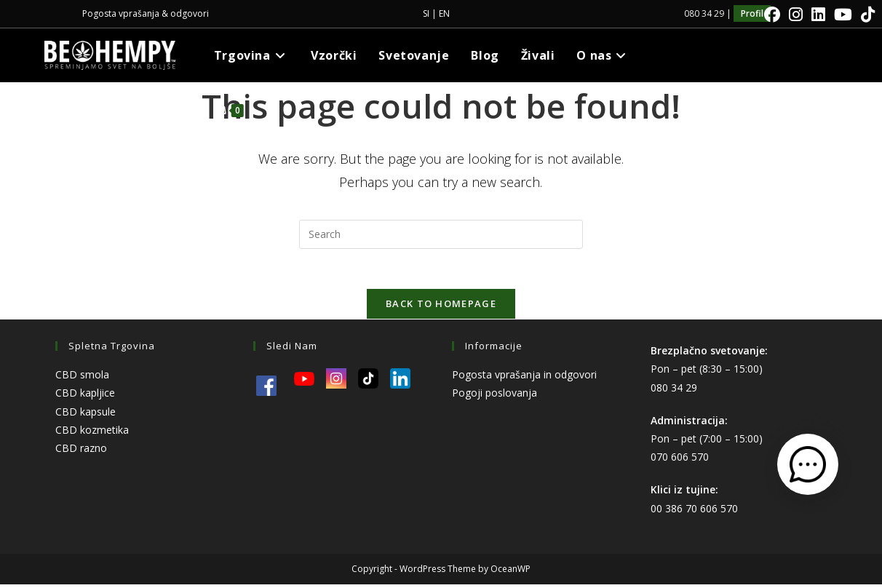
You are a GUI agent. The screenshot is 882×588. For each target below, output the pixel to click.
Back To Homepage (441, 308)
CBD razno (81, 452)
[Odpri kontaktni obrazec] (808, 464)
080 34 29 (674, 391)
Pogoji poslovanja (494, 397)
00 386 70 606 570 (694, 512)
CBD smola (82, 379)
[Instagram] (796, 15)
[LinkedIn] (818, 15)
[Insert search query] (441, 234)
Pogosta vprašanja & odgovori (146, 13)
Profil (752, 13)
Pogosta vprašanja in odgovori (524, 379)
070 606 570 (680, 461)
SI (426, 13)
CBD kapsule (86, 415)
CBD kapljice (85, 397)
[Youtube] (843, 15)
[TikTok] (866, 15)
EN (444, 13)
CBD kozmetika (92, 433)
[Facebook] (772, 15)
